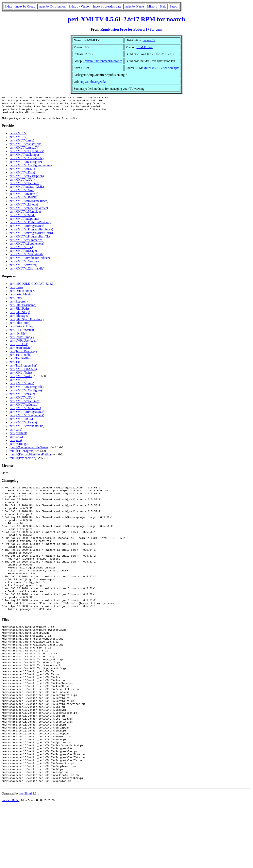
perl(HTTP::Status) (22, 335)
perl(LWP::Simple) (22, 342)
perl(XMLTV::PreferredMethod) (30, 227)
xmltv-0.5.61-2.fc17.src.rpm (162, 68)
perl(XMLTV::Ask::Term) (26, 149)
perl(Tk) (15, 367)
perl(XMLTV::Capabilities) (27, 156)
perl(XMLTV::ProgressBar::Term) (31, 238)
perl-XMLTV (18, 138)
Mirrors (152, 6)
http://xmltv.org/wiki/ (93, 82)
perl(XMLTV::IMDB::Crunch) (29, 206)
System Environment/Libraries (103, 61)
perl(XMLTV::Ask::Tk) (24, 152)
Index (8, 6)
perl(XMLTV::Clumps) (24, 159)
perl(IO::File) (18, 338)
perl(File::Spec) (19, 320)
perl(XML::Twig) (21, 377)
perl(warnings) (19, 448)
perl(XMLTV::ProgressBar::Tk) (30, 241)
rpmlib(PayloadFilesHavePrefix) (30, 459)
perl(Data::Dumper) (22, 295)
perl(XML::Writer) (21, 381)
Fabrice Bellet (10, 863)
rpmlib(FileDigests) (22, 456)
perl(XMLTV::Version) (24, 266)
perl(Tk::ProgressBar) (23, 370)
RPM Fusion (144, 47)
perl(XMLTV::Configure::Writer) (31, 170)
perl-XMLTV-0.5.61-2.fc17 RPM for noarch (126, 19)
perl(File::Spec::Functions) (26, 324)
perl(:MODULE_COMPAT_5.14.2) (32, 288)
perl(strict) (16, 441)
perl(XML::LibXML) (23, 374)
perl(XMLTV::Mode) (23, 220)
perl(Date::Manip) (21, 299)
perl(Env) (16, 303)
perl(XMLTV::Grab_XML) (27, 191)
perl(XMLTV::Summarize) (26, 245)
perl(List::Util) (19, 349)
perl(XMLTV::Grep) (22, 195)
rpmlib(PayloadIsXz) (23, 463)
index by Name (134, 6)
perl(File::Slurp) (20, 317)
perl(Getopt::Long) (22, 331)
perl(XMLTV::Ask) (22, 145)
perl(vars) (16, 445)
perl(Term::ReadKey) (23, 356)
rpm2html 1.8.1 (29, 856)
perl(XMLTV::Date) (22, 177)
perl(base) (16, 434)
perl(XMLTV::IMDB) (23, 202)
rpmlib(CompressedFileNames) (29, 452)
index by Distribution (52, 6)
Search (174, 6)
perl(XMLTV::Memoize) (25, 216)
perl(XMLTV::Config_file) (26, 163)
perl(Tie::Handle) (20, 360)
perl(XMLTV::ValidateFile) (27, 259)
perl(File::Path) (19, 313)
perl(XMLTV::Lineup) (24, 209)
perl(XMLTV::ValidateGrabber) (30, 262)
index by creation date (107, 6)
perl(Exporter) (19, 306)
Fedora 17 (149, 40)
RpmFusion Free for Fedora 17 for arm (131, 29)
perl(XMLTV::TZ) (21, 252)
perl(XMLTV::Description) (27, 181)
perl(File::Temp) (20, 328)
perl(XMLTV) (18, 142)
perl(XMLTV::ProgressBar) (27, 230)
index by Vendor (79, 6)
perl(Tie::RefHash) (21, 363)
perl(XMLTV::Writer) (23, 270)
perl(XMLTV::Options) (24, 223)
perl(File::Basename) (23, 310)
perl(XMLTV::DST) (22, 174)
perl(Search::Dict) (21, 352)
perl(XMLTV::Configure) (26, 166)
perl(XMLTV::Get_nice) (25, 188)
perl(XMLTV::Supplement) (27, 248)
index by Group (25, 6)
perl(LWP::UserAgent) (24, 345)
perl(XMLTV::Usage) (23, 255)
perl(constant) (18, 438)
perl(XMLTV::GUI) (22, 184)
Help (163, 6)
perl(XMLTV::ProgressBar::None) (31, 234)
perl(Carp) (16, 292)
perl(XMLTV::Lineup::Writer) (29, 213)
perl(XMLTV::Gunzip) (24, 198)
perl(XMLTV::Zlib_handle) (27, 273)
